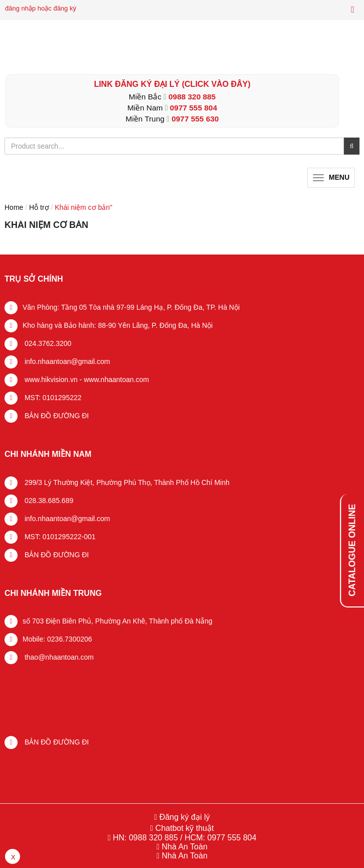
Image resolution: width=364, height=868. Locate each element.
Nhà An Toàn (184, 847)
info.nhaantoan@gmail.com (66, 361)
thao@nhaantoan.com (58, 657)
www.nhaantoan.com (116, 380)
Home (14, 207)
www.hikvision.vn (50, 380)
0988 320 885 (192, 97)
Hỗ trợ (39, 207)
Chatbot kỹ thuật (183, 828)
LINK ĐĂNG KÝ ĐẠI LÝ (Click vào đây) (172, 84)
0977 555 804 (194, 108)
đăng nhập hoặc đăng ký (41, 8)
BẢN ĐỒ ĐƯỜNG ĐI (56, 416)
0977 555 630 (195, 119)
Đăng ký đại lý (183, 817)
